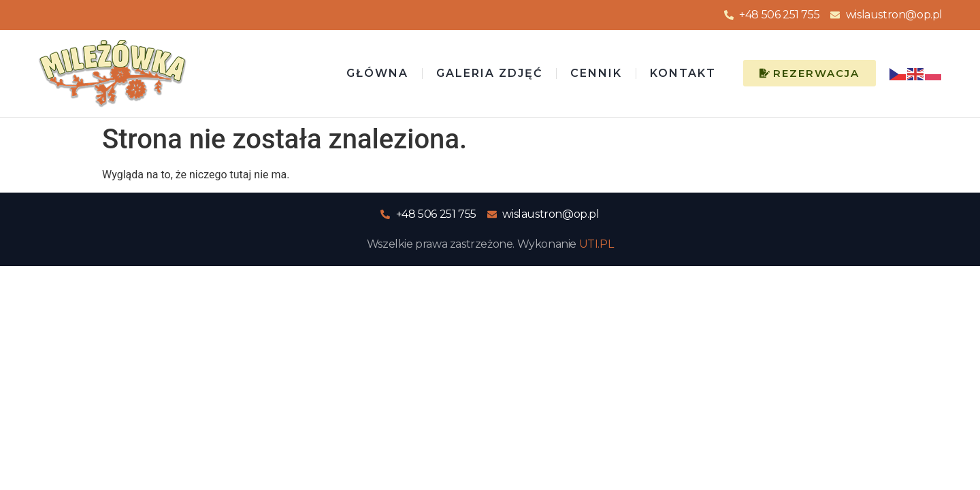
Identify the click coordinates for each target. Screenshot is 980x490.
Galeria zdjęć (489, 73)
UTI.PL (597, 244)
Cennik (596, 73)
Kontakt (683, 73)
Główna (377, 73)
